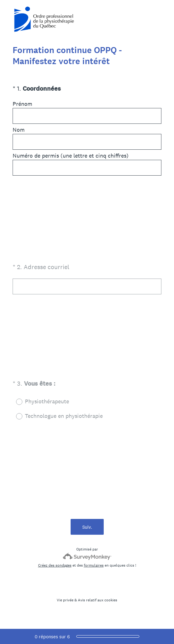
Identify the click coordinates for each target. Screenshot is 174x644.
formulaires (94, 565)
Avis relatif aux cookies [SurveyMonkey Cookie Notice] (98, 600)
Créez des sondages (55, 565)
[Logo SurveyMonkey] (87, 556)
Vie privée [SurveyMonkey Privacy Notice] (65, 600)
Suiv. (87, 527)
